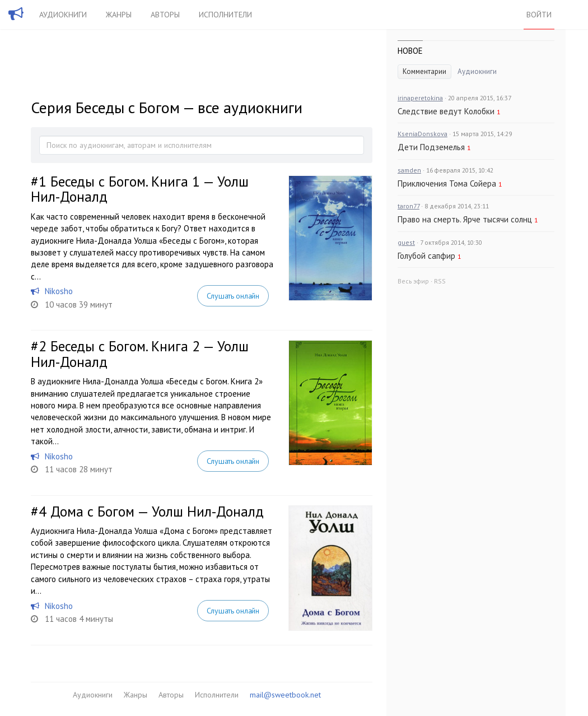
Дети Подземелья (431, 147)
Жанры (119, 15)
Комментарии (424, 71)
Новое (410, 51)
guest (406, 242)
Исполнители (225, 15)
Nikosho (59, 291)
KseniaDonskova (423, 134)
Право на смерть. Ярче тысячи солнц (465, 219)
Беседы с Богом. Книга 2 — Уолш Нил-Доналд (140, 354)
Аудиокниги (63, 15)
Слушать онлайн (233, 296)
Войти (539, 15)
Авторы (165, 15)
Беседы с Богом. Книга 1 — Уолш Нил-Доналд (140, 189)
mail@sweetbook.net (285, 695)
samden (409, 170)
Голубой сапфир (426, 256)
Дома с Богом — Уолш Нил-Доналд (157, 512)
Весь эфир (413, 281)
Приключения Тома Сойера (447, 183)
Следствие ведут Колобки (446, 111)
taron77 (409, 206)
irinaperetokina (420, 98)
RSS (440, 281)
